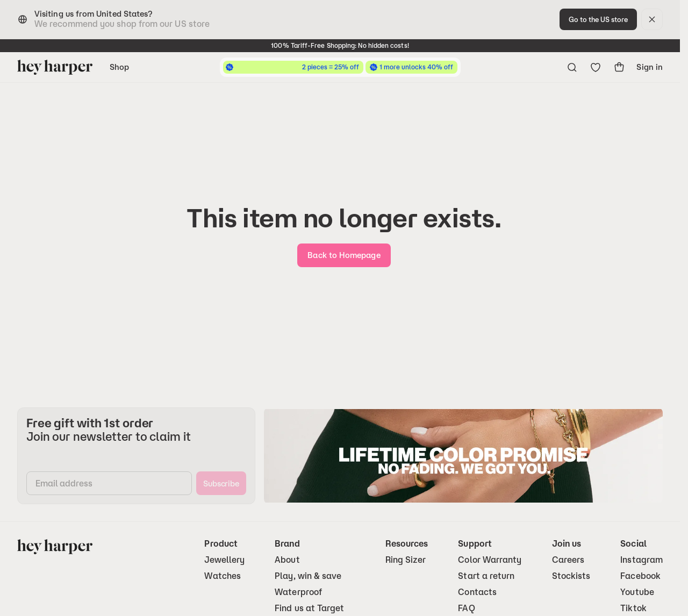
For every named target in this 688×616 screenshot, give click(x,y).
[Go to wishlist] (596, 67)
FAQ (466, 608)
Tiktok (633, 608)
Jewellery (224, 560)
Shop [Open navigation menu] (119, 67)
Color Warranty (490, 560)
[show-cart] (619, 67)
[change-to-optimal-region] (598, 19)
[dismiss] (652, 19)
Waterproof (298, 592)
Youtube (637, 592)
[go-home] (344, 255)
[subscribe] (221, 483)
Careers (568, 560)
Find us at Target (309, 608)
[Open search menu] (572, 67)
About (287, 560)
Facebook (640, 576)
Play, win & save (308, 576)
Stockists (571, 576)
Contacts (477, 592)
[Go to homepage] (55, 67)
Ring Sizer (406, 560)
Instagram (642, 560)
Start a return (486, 576)
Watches (223, 576)
